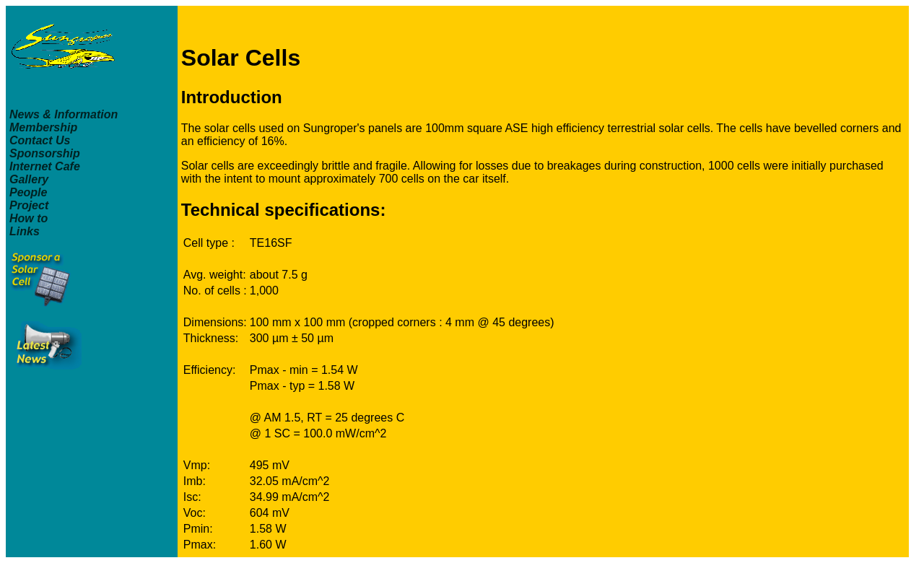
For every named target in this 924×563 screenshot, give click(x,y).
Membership (43, 127)
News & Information (64, 114)
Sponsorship (45, 153)
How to (29, 218)
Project (29, 205)
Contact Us (40, 140)
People (28, 192)
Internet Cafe (45, 166)
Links (25, 231)
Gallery (29, 179)
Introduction (232, 97)
